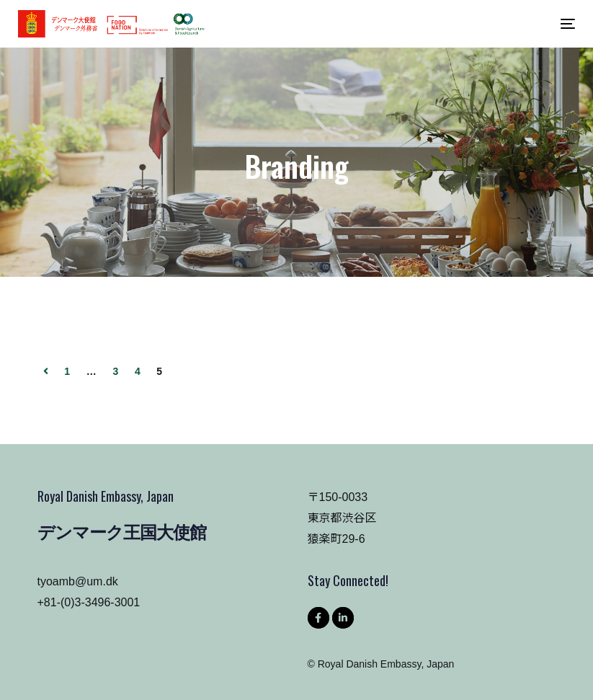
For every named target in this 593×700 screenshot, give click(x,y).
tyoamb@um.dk (78, 581)
